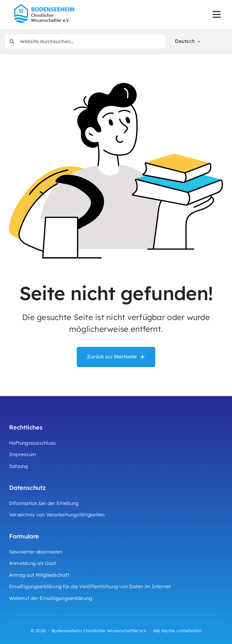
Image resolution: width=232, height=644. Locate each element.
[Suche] (12, 41)
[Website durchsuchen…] (85, 41)
